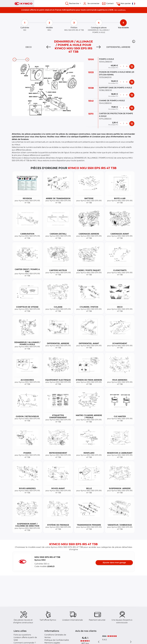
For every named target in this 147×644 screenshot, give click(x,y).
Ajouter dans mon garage (114, 563)
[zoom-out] (14, 60)
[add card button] (132, 66)
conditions (121, 10)
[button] (134, 41)
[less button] (120, 66)
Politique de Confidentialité (57, 640)
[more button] (127, 66)
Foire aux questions (22, 635)
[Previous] (49, 47)
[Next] (98, 47)
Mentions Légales (52, 643)
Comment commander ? (25, 643)
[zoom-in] (27, 60)
